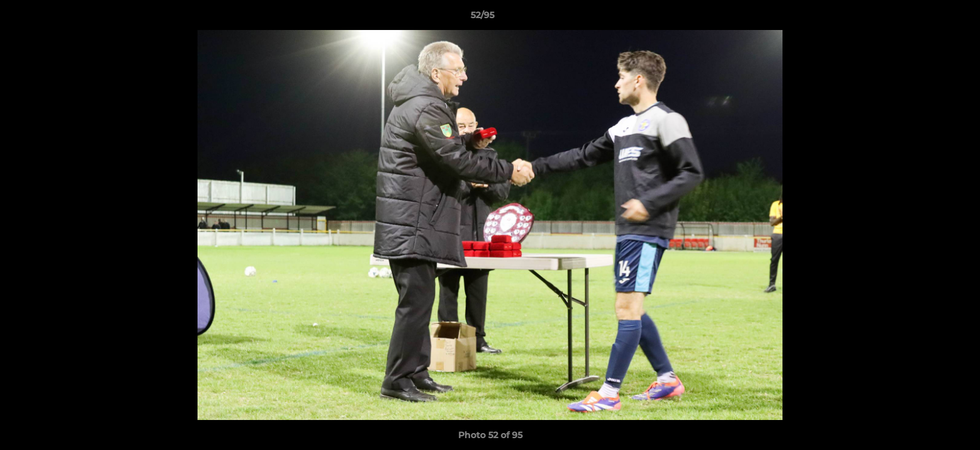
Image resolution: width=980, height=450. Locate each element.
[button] (927, 18)
